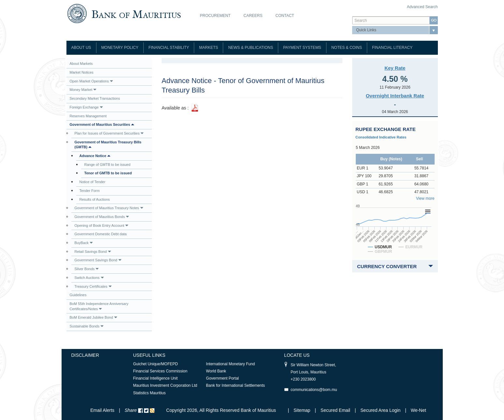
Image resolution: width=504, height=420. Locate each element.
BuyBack (84, 243)
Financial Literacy (392, 48)
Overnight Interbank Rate (395, 96)
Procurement (215, 16)
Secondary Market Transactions (95, 98)
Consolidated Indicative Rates (381, 137)
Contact (285, 16)
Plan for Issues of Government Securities (109, 133)
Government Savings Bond (98, 260)
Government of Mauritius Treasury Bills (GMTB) (108, 145)
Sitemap (302, 410)
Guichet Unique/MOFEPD (156, 364)
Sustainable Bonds (87, 326)
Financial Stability (169, 48)
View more (425, 198)
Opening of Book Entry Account (102, 225)
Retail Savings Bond (93, 252)
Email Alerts (102, 410)
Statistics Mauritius (150, 393)
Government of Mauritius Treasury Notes (109, 208)
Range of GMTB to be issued (108, 165)
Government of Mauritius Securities (102, 124)
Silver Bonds (87, 269)
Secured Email (335, 410)
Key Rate (395, 68)
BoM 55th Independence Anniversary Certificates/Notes (99, 306)
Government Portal (222, 378)
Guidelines (78, 295)
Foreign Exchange (86, 107)
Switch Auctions (89, 278)
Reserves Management (88, 116)
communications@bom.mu (314, 390)
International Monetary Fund (230, 364)
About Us (81, 48)
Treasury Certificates (93, 286)
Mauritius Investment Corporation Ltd (165, 385)
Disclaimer (85, 355)
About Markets (81, 64)
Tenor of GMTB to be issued (108, 173)
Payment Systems (302, 48)
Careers (253, 16)
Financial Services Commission (160, 371)
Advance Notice (95, 156)
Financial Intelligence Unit (156, 378)
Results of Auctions (95, 199)
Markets (209, 48)
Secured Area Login (380, 410)
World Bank (216, 371)
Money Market (83, 90)
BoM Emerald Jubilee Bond (94, 317)
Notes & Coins (347, 48)
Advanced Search (422, 7)
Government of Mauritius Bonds (102, 217)
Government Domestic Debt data (101, 234)
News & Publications (251, 48)
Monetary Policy (120, 48)
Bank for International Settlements (235, 385)
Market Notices (82, 72)
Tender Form (90, 191)
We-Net (418, 410)
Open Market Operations (91, 81)
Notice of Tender (93, 182)
